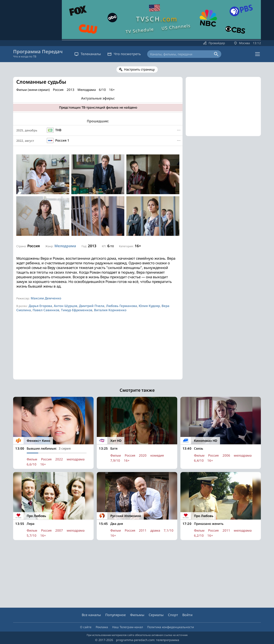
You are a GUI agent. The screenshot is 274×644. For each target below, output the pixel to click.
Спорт (173, 615)
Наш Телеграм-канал (128, 627)
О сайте (86, 627)
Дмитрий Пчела (92, 306)
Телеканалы (88, 54)
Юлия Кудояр (149, 306)
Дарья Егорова (40, 306)
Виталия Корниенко (110, 310)
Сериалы (156, 615)
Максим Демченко (46, 298)
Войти (187, 615)
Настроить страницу (139, 69)
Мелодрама (65, 246)
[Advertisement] (98, 350)
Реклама (102, 627)
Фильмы (137, 615)
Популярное (116, 615)
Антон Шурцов (66, 306)
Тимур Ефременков (77, 310)
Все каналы (91, 615)
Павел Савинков (46, 310)
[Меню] (179, 130)
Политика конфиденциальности (171, 627)
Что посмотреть (124, 54)
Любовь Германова (122, 306)
